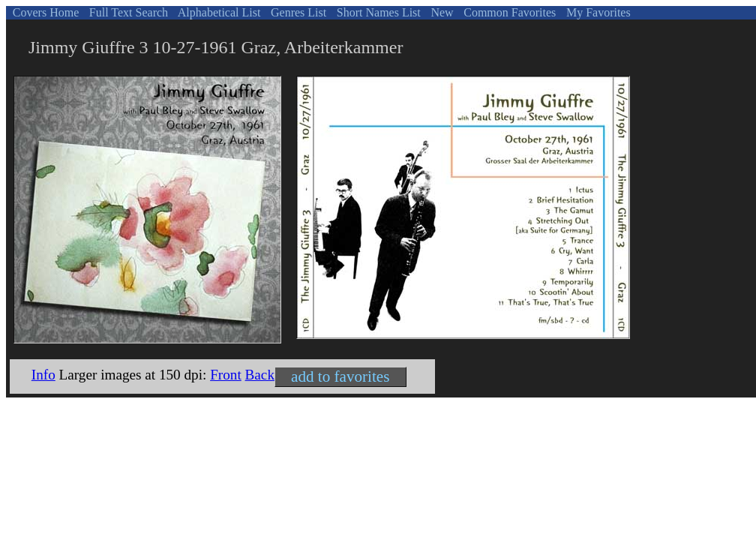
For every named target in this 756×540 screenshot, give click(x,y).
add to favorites (340, 376)
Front (226, 375)
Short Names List (377, 12)
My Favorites (597, 12)
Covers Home (44, 12)
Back (260, 375)
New (440, 12)
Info (43, 375)
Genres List (297, 12)
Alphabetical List (218, 12)
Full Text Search (127, 12)
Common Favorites (508, 12)
